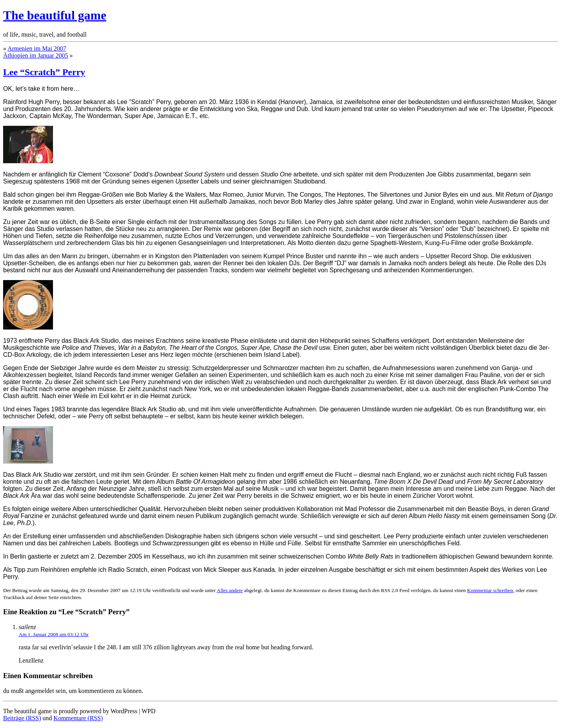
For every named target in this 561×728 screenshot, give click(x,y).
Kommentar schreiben (490, 590)
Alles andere (230, 590)
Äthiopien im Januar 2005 (36, 56)
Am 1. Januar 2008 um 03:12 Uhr (54, 634)
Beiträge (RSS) (22, 718)
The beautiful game (55, 15)
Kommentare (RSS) (78, 718)
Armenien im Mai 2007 (37, 48)
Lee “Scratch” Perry (44, 72)
